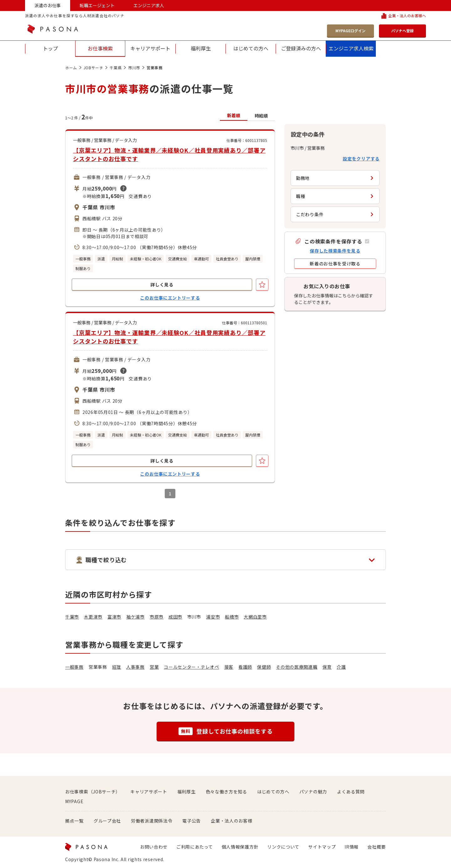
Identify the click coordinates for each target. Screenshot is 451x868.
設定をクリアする (361, 159)
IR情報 (352, 847)
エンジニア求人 (149, 5)
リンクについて (283, 847)
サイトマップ (322, 847)
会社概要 (377, 847)
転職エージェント (97, 5)
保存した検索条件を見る (335, 251)
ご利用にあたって (195, 847)
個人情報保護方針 (240, 847)
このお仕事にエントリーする (170, 298)
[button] (332, 241)
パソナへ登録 (402, 31)
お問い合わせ (154, 847)
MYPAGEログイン (350, 31)
